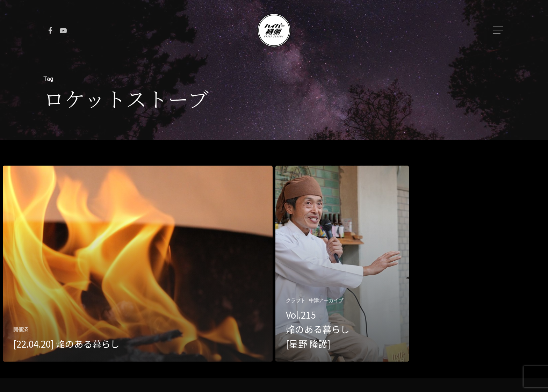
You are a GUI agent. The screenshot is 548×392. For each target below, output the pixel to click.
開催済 (21, 329)
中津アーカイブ (326, 300)
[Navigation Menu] (499, 30)
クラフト (296, 300)
